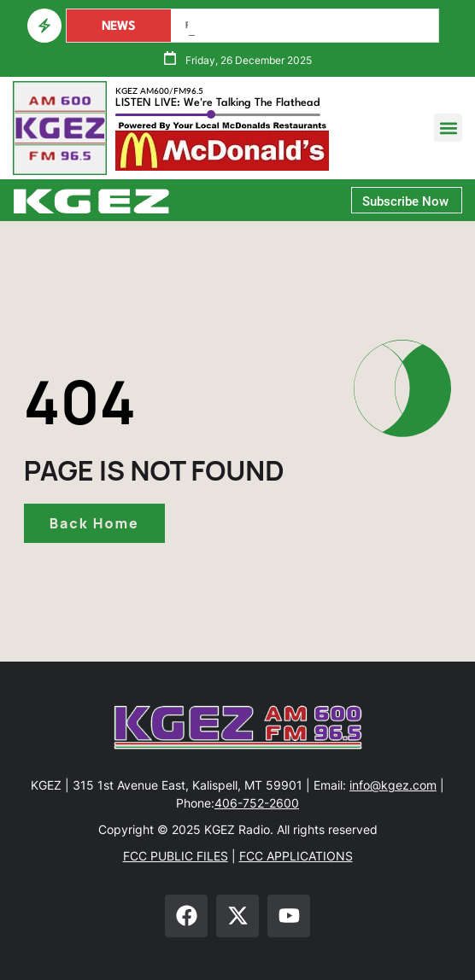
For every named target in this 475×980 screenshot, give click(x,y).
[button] (448, 128)
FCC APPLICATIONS (296, 856)
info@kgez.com (393, 785)
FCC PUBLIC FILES (176, 856)
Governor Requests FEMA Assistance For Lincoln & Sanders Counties (305, 26)
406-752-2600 (257, 803)
